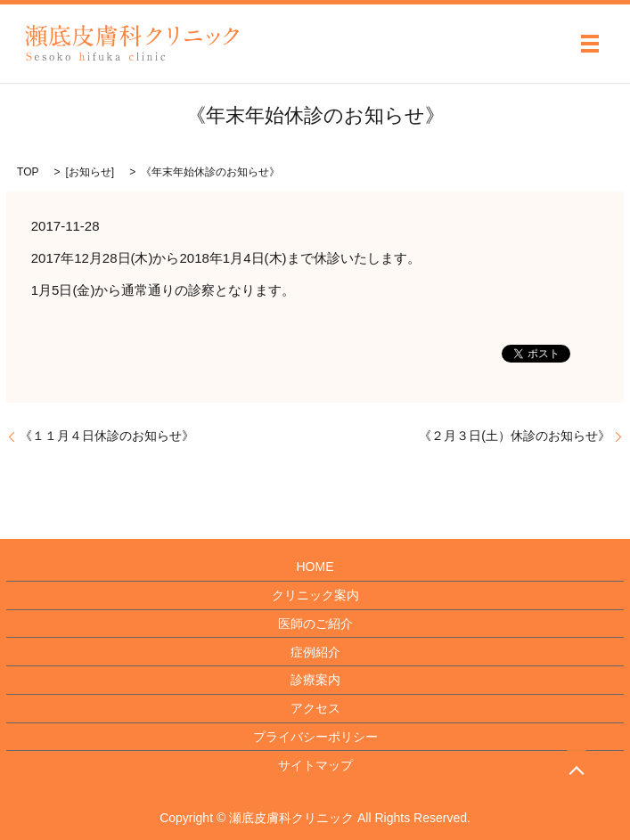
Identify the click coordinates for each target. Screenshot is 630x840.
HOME (315, 567)
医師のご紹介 (315, 624)
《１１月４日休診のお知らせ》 (107, 436)
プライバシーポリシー (315, 737)
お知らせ (90, 172)
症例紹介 (315, 652)
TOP (28, 172)
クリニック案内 (315, 595)
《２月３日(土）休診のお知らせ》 (515, 436)
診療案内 (315, 680)
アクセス (315, 708)
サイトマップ (315, 765)
